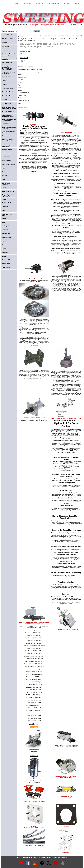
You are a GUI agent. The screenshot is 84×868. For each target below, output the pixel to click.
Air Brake (5, 43)
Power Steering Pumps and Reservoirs (66, 776)
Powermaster (66, 852)
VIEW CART (77, 4)
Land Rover (5, 230)
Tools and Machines (7, 149)
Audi (3, 168)
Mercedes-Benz (6, 234)
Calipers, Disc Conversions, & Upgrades (33, 35)
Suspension (5, 136)
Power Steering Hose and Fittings (34, 846)
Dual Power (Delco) (34, 369)
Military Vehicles (6, 237)
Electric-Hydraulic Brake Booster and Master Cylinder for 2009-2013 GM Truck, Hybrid (34, 623)
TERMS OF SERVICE (54, 4)
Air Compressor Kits (66, 797)
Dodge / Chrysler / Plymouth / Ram (7, 196)
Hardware (34, 826)
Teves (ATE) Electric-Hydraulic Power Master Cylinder (66, 418)
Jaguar (4, 218)
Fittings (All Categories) (8, 77)
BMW (4, 179)
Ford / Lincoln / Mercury (8, 203)
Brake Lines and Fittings (8, 50)
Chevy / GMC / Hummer (8, 191)
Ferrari (4, 199)
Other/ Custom (6, 268)
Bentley (4, 172)
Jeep (3, 222)
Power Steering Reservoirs (34, 781)
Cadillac (4, 187)
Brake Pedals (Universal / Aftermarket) (9, 54)
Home (20, 35)
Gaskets (66, 826)
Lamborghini (5, 226)
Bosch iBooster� (34, 749)
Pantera (4, 245)
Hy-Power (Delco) (66, 275)
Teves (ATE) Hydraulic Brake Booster (34, 418)
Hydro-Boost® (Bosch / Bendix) (34, 279)
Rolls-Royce (5, 252)
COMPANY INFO (27, 4)
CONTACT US (40, 4)
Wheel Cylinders (6, 161)
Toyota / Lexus (6, 264)
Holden (4, 210)
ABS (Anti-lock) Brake (8, 39)
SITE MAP (67, 4)
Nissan (4, 241)
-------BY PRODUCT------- (8, 35)
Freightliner (5, 207)
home (16, 4)
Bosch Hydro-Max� (66, 133)
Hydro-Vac (66, 370)
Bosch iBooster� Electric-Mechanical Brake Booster (9, 108)
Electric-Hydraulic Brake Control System (66, 629)
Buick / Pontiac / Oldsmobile (6, 184)
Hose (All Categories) (8, 88)
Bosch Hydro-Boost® (8, 92)
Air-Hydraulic (34, 124)
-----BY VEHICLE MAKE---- (9, 164)
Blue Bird (5, 176)
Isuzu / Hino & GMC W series (8, 215)
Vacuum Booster (6, 153)
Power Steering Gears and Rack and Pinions (9, 120)
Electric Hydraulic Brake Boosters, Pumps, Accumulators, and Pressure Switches (8, 68)
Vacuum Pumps (6, 157)
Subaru (4, 256)
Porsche (4, 249)
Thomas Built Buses (7, 260)
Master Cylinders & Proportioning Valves (66, 745)
